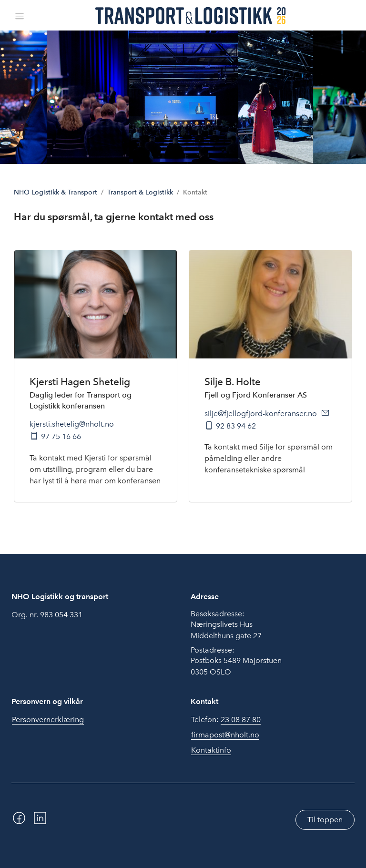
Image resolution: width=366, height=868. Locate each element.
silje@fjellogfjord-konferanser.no (261, 414)
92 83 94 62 (236, 426)
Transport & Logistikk (140, 192)
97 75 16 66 (61, 436)
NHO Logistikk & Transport (56, 192)
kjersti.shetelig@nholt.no (72, 424)
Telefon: (226, 720)
